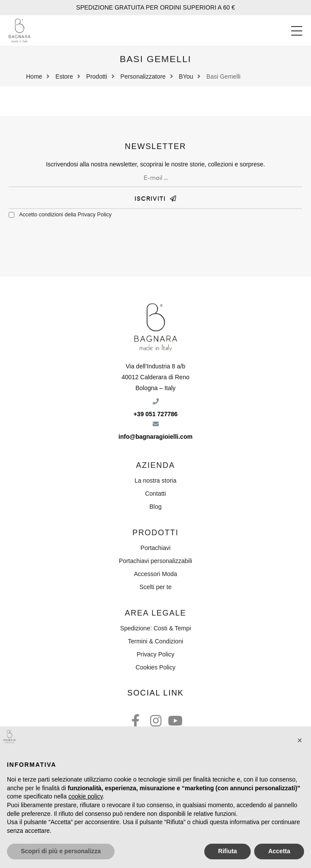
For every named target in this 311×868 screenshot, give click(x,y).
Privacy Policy (155, 654)
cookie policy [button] (86, 796)
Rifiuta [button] (228, 851)
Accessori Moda (156, 574)
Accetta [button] (279, 851)
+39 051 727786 (156, 414)
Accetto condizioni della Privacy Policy (65, 215)
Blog (155, 507)
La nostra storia (155, 480)
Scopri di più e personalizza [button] (61, 851)
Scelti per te (156, 587)
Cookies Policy (156, 667)
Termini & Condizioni (156, 641)
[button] (297, 31)
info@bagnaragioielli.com (155, 437)
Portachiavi (155, 548)
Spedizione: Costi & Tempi (155, 628)
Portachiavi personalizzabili (155, 561)
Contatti (155, 494)
